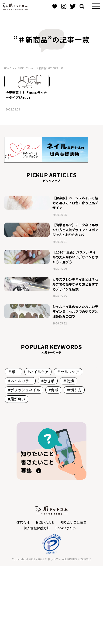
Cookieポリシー (67, 606)
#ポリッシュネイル (24, 468)
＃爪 (14, 450)
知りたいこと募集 (73, 600)
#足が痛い (17, 477)
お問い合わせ (45, 600)
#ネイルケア (38, 450)
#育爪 (53, 468)
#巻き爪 (48, 459)
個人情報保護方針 (37, 606)
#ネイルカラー (20, 459)
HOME (8, 68)
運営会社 (23, 600)
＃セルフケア (68, 450)
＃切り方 (74, 468)
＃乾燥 (69, 459)
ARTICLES (23, 68)
